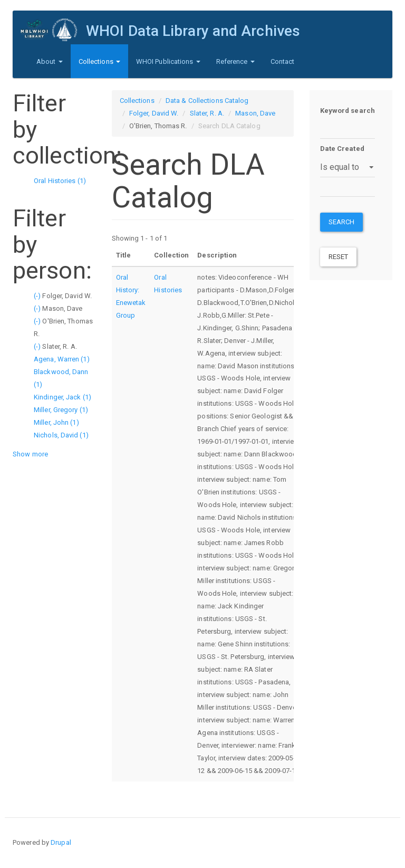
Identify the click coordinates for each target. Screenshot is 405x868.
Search (342, 222)
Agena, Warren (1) (62, 359)
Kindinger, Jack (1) (62, 397)
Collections (99, 61)
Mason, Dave (255, 113)
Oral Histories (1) (60, 181)
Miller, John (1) (56, 422)
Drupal (61, 842)
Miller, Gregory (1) (61, 410)
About (50, 61)
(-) (38, 296)
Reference (235, 61)
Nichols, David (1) (61, 435)
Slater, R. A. (207, 113)
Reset (339, 257)
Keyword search (348, 111)
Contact (283, 61)
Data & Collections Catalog (207, 101)
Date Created (342, 149)
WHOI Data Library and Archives (193, 31)
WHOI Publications (168, 61)
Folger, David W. (154, 113)
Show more (30, 454)
